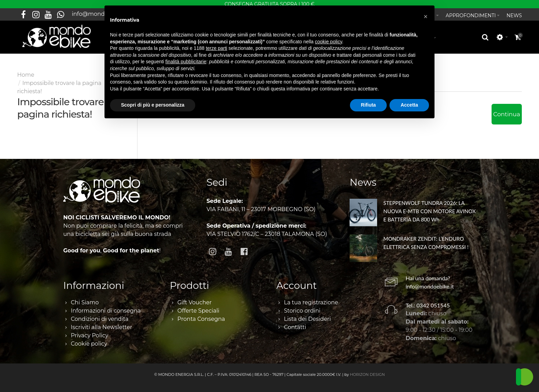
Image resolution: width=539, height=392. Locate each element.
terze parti (217, 48)
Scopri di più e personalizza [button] (153, 105)
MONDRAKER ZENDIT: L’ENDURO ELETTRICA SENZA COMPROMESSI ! (426, 239)
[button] (426, 17)
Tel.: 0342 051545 (428, 301)
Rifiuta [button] (368, 105)
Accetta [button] (409, 105)
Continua (507, 110)
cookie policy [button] (328, 42)
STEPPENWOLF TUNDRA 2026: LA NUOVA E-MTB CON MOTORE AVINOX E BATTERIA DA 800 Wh (429, 207)
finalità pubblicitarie (186, 62)
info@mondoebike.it (430, 282)
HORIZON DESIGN (367, 371)
